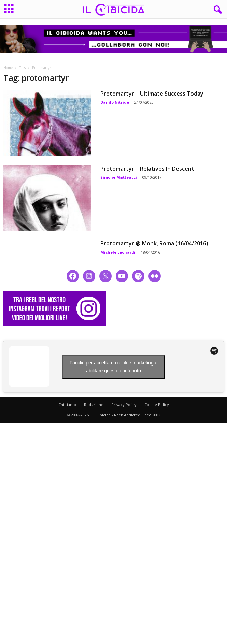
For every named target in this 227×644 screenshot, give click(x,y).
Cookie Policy (157, 405)
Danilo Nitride (115, 102)
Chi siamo (67, 405)
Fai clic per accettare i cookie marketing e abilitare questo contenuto (114, 367)
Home (8, 68)
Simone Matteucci (119, 177)
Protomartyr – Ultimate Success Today (152, 94)
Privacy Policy (124, 405)
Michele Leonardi (118, 252)
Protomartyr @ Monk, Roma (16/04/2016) (154, 243)
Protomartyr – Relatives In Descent (147, 169)
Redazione (94, 405)
